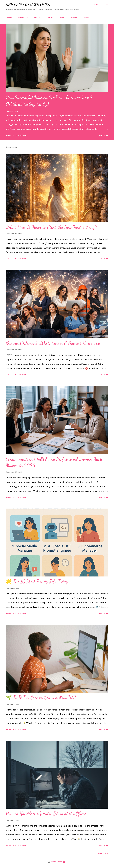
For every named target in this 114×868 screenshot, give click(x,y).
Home (8, 17)
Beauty (85, 17)
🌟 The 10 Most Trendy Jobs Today (37, 581)
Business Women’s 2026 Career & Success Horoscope (53, 343)
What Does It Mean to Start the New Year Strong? (51, 227)
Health (61, 17)
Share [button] (8, 135)
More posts (103, 854)
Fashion (73, 17)
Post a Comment (20, 135)
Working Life (21, 17)
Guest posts (99, 17)
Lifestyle (49, 17)
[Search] (97, 5)
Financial (36, 17)
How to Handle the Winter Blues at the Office (46, 814)
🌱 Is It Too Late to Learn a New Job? (41, 698)
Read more (104, 135)
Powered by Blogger (57, 862)
